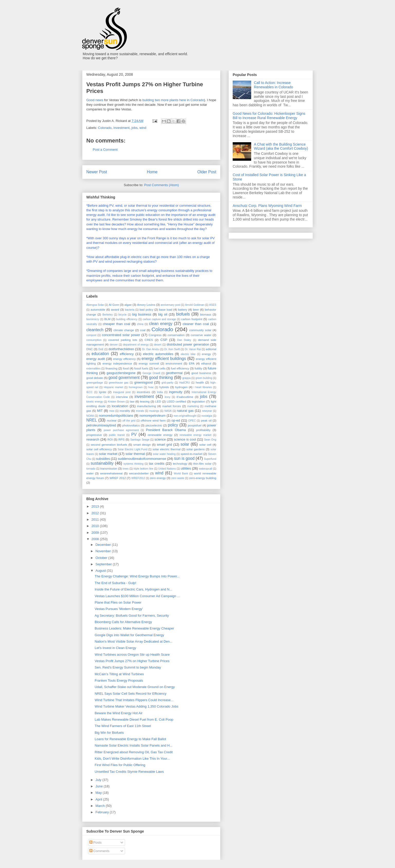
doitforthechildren (121, 349)
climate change (124, 330)
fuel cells (160, 368)
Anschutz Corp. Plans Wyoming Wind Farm (267, 206)
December (104, 545)
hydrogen (181, 387)
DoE (101, 349)
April (99, 799)
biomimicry (93, 319)
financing (111, 368)
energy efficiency (124, 359)
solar (185, 444)
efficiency (127, 354)
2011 (96, 519)
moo (112, 411)
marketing (193, 406)
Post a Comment (105, 150)
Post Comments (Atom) (161, 185)
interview (122, 397)
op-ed (176, 420)
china (140, 324)
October (102, 558)
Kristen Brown (116, 402)
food (126, 368)
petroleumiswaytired (101, 425)
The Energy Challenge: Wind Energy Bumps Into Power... (137, 576)
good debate (95, 378)
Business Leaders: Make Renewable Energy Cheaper (134, 628)
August (101, 571)
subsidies (103, 459)
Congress (155, 335)
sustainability (102, 463)
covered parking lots (123, 340)
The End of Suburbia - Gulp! (115, 583)
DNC (90, 349)
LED (158, 401)
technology (180, 464)
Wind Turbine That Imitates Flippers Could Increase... (134, 700)
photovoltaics (131, 425)
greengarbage (95, 383)
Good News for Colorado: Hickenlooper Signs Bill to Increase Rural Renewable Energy (269, 116)
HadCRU (185, 383)
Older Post (207, 172)
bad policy (146, 309)
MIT (100, 411)
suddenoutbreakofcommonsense (142, 459)
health (200, 382)
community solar (200, 330)
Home (152, 172)
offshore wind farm (153, 420)
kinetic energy (95, 402)
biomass (206, 314)
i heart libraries (203, 387)
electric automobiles (158, 354)
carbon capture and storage (159, 319)
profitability (203, 430)
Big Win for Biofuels (109, 733)
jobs (135, 128)
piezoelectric (154, 425)
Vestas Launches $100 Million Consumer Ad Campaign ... (137, 596)
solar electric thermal (167, 449)
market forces (172, 406)
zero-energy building (203, 478)
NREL (92, 420)
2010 (96, 526)
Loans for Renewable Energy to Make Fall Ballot (130, 739)
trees (126, 469)
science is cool (185, 439)
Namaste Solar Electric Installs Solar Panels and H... (133, 745)
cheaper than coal (116, 324)
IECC (90, 392)
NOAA (90, 416)
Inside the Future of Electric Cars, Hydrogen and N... (133, 589)
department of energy (136, 345)
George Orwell (151, 373)
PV (134, 435)
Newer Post (97, 172)
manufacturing (146, 406)
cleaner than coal (196, 324)
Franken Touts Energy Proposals (119, 680)
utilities (186, 468)
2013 (96, 506)
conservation (176, 335)
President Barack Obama (166, 430)
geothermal (174, 373)
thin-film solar (203, 464)
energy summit (149, 363)
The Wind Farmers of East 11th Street (123, 726)
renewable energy (160, 435)
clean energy (161, 324)
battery (183, 309)
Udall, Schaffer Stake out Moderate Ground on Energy (135, 687)
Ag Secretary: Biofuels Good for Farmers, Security (132, 616)
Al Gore (114, 305)
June (100, 786)
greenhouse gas (119, 383)
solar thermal (135, 454)
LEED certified (176, 401)
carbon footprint (192, 319)
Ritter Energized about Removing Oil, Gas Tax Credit (134, 752)
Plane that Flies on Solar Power (118, 602)
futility (199, 368)
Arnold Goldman (195, 305)
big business (142, 314)
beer (196, 309)
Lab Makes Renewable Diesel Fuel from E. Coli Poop (134, 719)
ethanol (206, 363)
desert (158, 345)
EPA (192, 363)
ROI (110, 439)
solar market (108, 454)
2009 (96, 533)
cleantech (95, 330)
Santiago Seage (140, 440)
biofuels (183, 314)
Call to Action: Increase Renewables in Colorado (274, 85)
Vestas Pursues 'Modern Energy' (119, 609)
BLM (107, 319)
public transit (117, 435)
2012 (96, 513)
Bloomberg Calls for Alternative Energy (123, 622)
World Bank (181, 474)
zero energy (158, 478)
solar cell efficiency (99, 449)
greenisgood (144, 382)
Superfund (210, 459)
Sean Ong (210, 440)
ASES (213, 305)
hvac (151, 387)
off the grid (129, 421)
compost (91, 335)
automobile (98, 309)
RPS (121, 439)
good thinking (161, 378)
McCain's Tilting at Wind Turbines (119, 674)
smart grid (164, 445)
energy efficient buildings (164, 359)
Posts (96, 842)
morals (140, 411)
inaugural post (122, 392)
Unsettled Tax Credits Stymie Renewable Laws (129, 772)
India (160, 392)
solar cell (205, 445)
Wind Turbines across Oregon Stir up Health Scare (132, 655)
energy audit (96, 359)
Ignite (103, 392)
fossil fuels (141, 368)
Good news (95, 100)
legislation (199, 401)
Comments (99, 851)
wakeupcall (206, 469)
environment (174, 363)
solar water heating (164, 454)
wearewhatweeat (111, 473)
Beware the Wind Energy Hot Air (118, 713)
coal (143, 330)
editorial (211, 349)
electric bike (188, 354)
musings (154, 411)
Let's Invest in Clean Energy (115, 648)
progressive (94, 435)
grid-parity (167, 383)
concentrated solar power (121, 335)
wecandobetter (139, 473)
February (103, 812)
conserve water (201, 335)
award (115, 309)
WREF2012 (138, 478)
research (93, 439)
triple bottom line (143, 469)
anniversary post (171, 305)
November (104, 551)
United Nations (167, 469)
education (100, 354)
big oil (163, 314)
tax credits (157, 464)
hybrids (164, 387)
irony (168, 397)
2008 (96, 539)
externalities (93, 369)
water (90, 473)
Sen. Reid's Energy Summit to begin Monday (128, 667)
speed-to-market (191, 454)
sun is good (184, 458)
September (104, 564)
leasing (145, 401)
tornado (91, 469)
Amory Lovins (146, 305)
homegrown (136, 387)
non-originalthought (185, 416)
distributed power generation (188, 344)
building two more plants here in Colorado (173, 100)
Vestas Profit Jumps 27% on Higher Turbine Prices (132, 661)
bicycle (123, 315)
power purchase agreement (121, 430)
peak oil (206, 420)
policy (173, 425)
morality (125, 411)
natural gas (185, 411)
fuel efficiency (180, 368)
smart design (142, 445)
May (99, 793)
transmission (109, 468)
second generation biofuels (109, 445)
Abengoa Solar (95, 305)
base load (166, 309)
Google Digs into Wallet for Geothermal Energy (129, 635)
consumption (94, 340)
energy (206, 354)
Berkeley (108, 315)
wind (143, 128)
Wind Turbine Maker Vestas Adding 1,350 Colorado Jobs (136, 706)
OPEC (192, 421)
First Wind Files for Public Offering (120, 765)
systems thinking (134, 464)
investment (122, 128)
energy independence (117, 363)
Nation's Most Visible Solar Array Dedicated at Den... (133, 641)
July (99, 780)
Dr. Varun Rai (193, 349)
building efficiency (127, 319)
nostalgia (207, 416)
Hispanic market (114, 387)
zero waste (178, 478)
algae (128, 305)
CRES (149, 340)
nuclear (112, 420)
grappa (186, 378)
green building (204, 378)
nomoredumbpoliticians (116, 416)
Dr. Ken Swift (172, 349)
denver (114, 345)
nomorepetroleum (153, 416)
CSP (164, 340)
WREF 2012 (118, 478)
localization (120, 406)
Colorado (105, 128)
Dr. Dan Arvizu (151, 349)
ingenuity (176, 392)
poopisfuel (195, 425)
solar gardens (195, 449)
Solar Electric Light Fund (133, 449)
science (160, 439)
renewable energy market (195, 435)
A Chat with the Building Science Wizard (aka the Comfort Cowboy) (281, 146)
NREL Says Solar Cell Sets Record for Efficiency (130, 694)
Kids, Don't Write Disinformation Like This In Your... (132, 759)
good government (124, 378)
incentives (144, 392)
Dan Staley (184, 340)
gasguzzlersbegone (121, 373)
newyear (207, 411)
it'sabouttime (185, 397)
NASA (168, 411)
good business (201, 373)
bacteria (130, 310)
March (101, 806)
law (132, 401)
